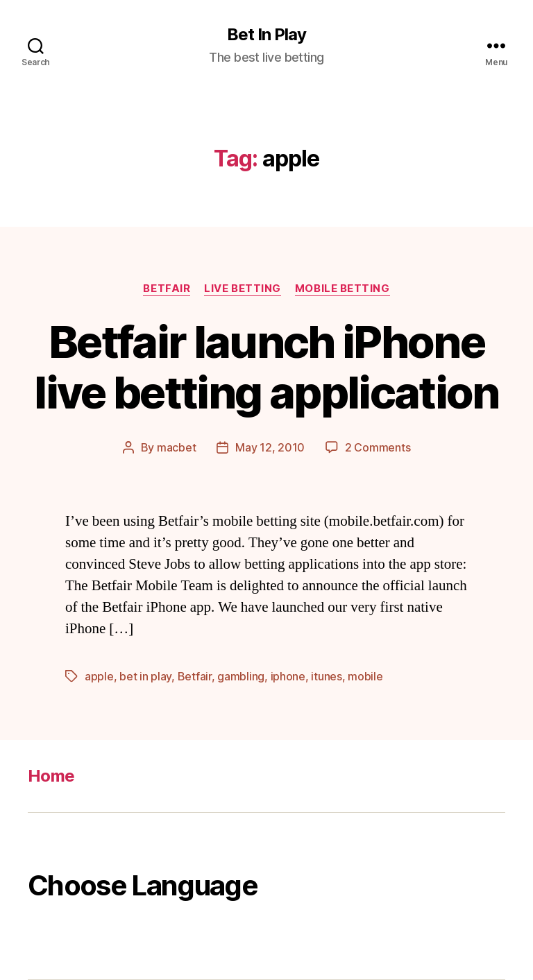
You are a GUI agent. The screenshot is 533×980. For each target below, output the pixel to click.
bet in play (145, 676)
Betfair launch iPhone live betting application (266, 367)
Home (51, 776)
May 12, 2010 (270, 447)
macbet (176, 447)
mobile (365, 676)
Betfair (167, 289)
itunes (326, 676)
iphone (288, 676)
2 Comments (378, 447)
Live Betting (243, 289)
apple (99, 676)
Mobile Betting (342, 289)
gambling (241, 676)
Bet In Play (266, 35)
